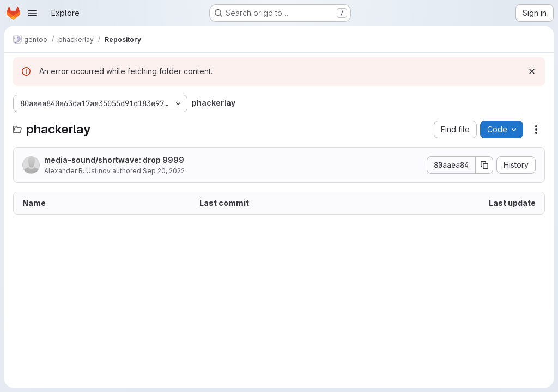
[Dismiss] (532, 71)
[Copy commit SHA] (484, 165)
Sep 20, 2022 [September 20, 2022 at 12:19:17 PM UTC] (164, 171)
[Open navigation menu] (32, 13)
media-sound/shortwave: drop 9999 (114, 160)
